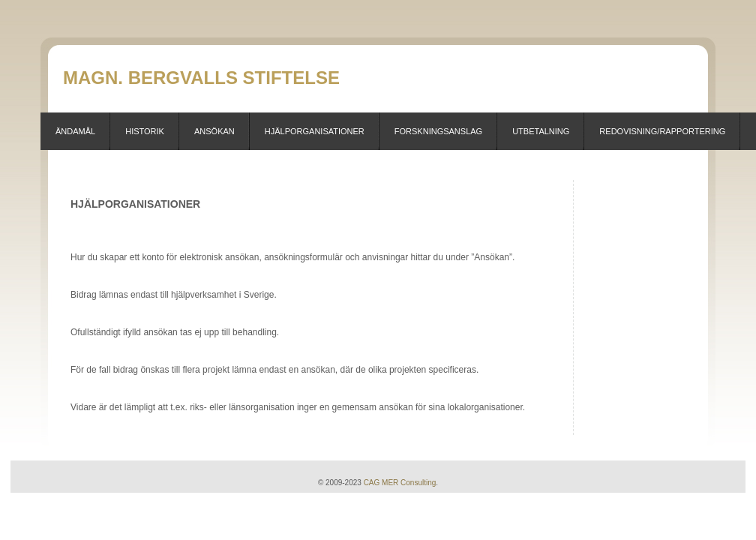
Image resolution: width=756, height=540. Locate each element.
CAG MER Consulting (400, 483)
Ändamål (75, 131)
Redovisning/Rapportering (662, 131)
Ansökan (214, 131)
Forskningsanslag (438, 131)
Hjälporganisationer (315, 131)
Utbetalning (541, 131)
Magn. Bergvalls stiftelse (201, 78)
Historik (145, 131)
